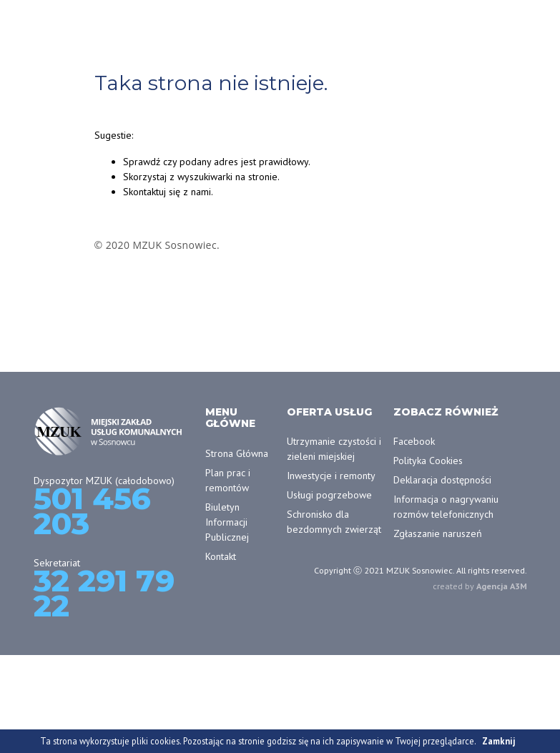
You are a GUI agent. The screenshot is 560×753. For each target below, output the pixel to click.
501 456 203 (92, 511)
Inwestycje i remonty (331, 476)
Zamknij (499, 741)
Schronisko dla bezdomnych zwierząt (334, 522)
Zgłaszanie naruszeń (438, 533)
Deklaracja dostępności (442, 480)
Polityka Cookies (428, 461)
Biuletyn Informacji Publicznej (227, 522)
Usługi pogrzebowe (329, 495)
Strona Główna (237, 453)
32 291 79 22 (104, 593)
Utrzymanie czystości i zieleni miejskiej (334, 449)
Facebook (414, 441)
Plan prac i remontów (228, 480)
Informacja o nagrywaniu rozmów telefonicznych (446, 507)
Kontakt (221, 556)
